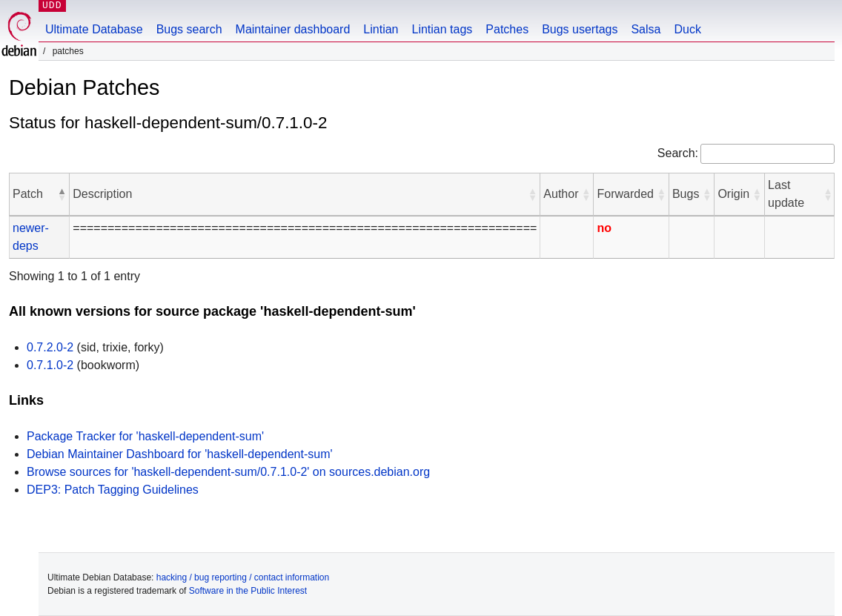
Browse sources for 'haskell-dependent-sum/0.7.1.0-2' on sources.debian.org (228, 472)
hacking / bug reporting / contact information (243, 577)
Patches (507, 29)
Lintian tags (442, 29)
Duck (687, 29)
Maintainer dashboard (293, 29)
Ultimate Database (94, 29)
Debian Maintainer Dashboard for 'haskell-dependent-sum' (180, 454)
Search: (678, 153)
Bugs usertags (580, 29)
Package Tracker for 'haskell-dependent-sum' (145, 436)
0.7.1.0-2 (50, 365)
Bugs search (189, 29)
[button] (62, 194)
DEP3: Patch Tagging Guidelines (113, 490)
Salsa (646, 29)
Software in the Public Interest (248, 591)
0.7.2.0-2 (50, 347)
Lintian (381, 29)
